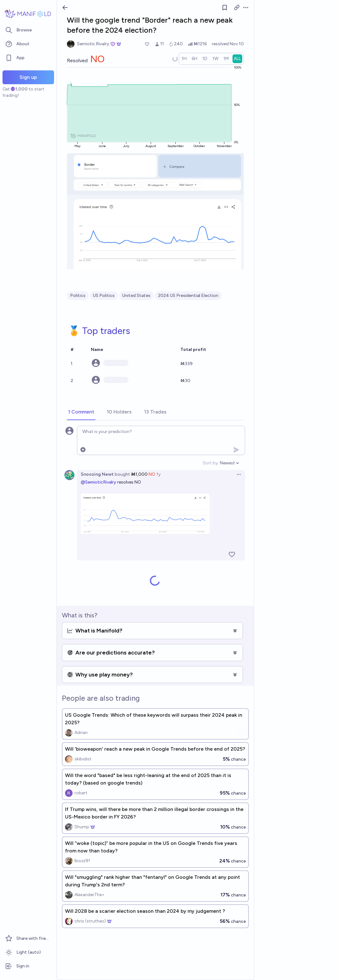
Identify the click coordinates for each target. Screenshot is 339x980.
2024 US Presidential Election (188, 296)
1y (159, 474)
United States (136, 296)
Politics (78, 296)
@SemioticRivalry (98, 482)
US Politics (104, 296)
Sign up (28, 77)
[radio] (184, 59)
